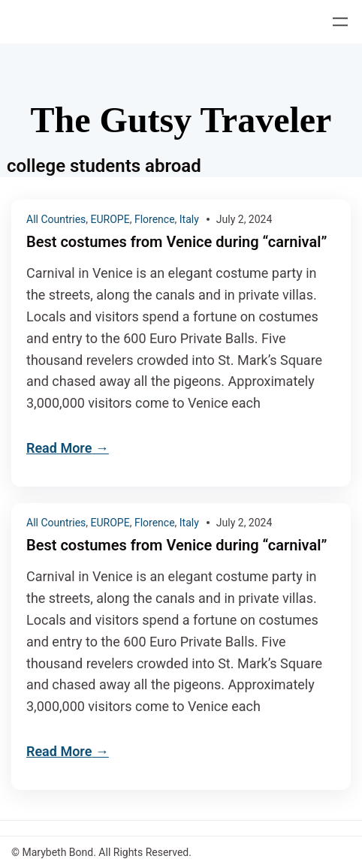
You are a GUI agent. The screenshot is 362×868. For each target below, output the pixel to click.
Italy (189, 219)
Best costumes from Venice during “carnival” (176, 242)
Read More (59, 448)
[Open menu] (340, 22)
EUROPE (110, 219)
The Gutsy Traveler (181, 120)
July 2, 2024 (244, 219)
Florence (155, 219)
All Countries (56, 219)
